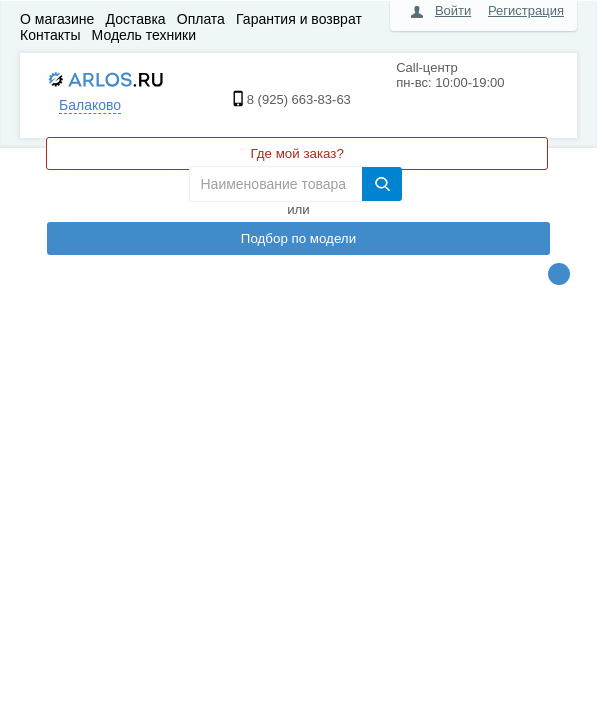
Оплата (201, 19)
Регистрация (526, 10)
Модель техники (144, 35)
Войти (453, 10)
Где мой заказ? (296, 153)
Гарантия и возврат (299, 19)
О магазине (57, 19)
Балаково (90, 105)
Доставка (136, 19)
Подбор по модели (298, 238)
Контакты (50, 35)
